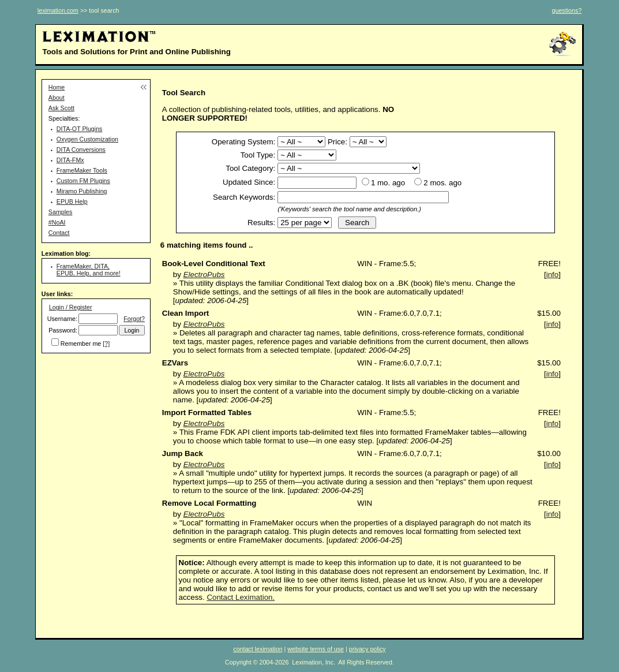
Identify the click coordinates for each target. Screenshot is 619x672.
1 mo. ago (388, 183)
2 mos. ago (442, 183)
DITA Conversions (81, 150)
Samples (60, 212)
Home (57, 87)
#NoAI (57, 222)
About (57, 98)
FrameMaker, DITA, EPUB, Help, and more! (89, 270)
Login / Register (71, 307)
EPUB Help (72, 201)
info (553, 275)
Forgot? (134, 319)
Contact (59, 233)
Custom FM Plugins (83, 181)
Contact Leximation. (241, 597)
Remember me (81, 344)
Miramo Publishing (82, 191)
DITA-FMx (70, 160)
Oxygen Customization (87, 139)
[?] (106, 344)
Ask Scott (61, 108)
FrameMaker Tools (82, 170)
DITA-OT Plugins (80, 129)
